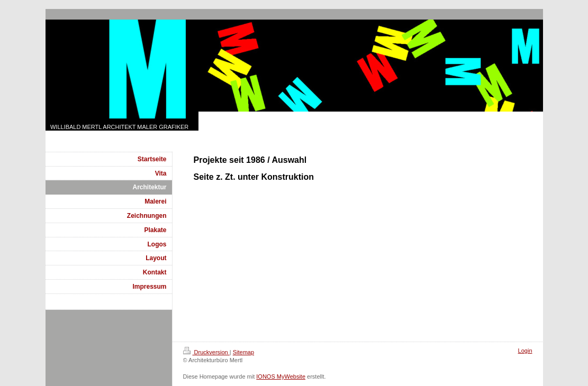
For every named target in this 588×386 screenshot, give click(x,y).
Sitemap (243, 352)
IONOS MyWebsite (281, 376)
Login (525, 351)
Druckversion (206, 352)
